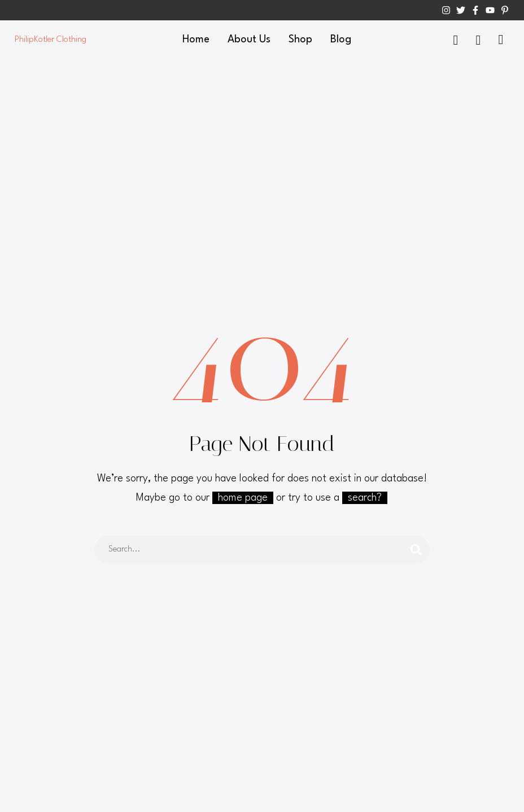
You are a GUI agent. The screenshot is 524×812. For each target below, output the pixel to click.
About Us (249, 40)
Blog (341, 40)
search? (365, 498)
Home (196, 40)
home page (243, 498)
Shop (300, 40)
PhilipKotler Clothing (51, 40)
